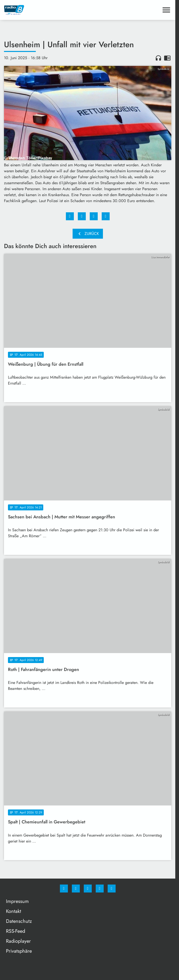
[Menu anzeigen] (166, 10)
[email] (112, 889)
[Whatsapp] (88, 889)
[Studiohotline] (100, 889)
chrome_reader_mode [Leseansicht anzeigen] (167, 58)
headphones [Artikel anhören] (158, 58)
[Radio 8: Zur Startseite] (46, 10)
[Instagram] (76, 889)
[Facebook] (64, 889)
